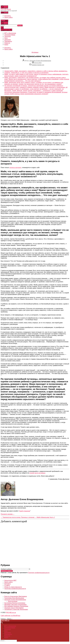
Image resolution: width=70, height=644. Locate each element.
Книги (6, 45)
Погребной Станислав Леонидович (16, 609)
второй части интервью (37, 473)
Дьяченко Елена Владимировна (40, 61)
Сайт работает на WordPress (10, 616)
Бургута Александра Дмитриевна (16, 596)
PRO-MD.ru (5, 620)
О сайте (7, 585)
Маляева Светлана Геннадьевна (15, 605)
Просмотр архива (8, 514)
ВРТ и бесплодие (10, 33)
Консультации (13, 601)
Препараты (8, 41)
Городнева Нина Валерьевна (14, 598)
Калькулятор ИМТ (10, 580)
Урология (8, 36)
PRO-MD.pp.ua (6, 9)
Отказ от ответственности (13, 587)
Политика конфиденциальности (15, 589)
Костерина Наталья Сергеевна (15, 603)
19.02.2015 (38, 63)
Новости (7, 43)
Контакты (8, 16)
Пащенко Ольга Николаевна (14, 608)
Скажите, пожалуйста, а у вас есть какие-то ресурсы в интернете (26, 73)
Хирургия (7, 40)
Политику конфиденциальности (39, 573)
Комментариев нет (38, 65)
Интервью (35, 52)
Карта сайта (8, 17)
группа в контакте (15, 168)
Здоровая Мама (10, 35)
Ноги (6, 38)
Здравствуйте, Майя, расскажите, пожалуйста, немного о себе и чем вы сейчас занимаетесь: (36, 71)
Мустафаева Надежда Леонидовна (16, 606)
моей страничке (25, 511)
